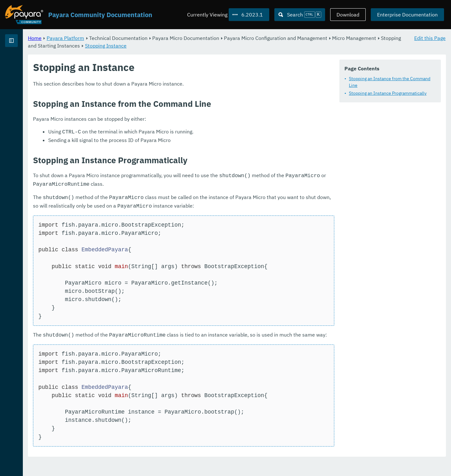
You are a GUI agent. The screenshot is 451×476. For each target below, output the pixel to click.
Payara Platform (144, 38)
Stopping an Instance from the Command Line (390, 82)
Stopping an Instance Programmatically (388, 93)
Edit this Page (430, 38)
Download (348, 15)
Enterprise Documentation (407, 15)
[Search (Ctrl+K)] (300, 15)
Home (114, 38)
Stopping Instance (258, 46)
